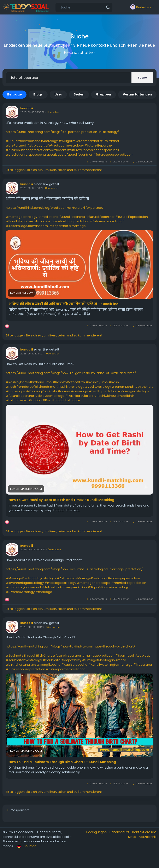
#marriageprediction (124, 578)
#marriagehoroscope (94, 583)
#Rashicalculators (79, 396)
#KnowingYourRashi (42, 391)
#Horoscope (16, 391)
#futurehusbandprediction (69, 221)
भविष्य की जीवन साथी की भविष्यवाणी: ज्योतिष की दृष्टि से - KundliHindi (64, 304)
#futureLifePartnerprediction (64, 587)
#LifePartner (110, 141)
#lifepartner (59, 226)
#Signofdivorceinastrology (108, 587)
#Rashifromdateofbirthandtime (31, 387)
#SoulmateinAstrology (133, 655)
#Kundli (12, 221)
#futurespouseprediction (113, 154)
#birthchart (144, 387)
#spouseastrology (33, 221)
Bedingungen (97, 832)
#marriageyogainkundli (24, 587)
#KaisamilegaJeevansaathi (27, 226)
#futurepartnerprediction (66, 669)
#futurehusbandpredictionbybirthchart (36, 150)
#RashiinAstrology (70, 387)
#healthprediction (103, 391)
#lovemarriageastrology (25, 583)
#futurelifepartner (99, 145)
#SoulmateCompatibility (62, 660)
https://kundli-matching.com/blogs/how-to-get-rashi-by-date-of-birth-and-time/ (71, 373)
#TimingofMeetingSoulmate (104, 660)
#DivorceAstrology (20, 592)
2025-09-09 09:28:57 (33, 550)
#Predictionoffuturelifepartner (62, 217)
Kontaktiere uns (144, 832)
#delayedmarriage (50, 396)
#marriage (77, 226)
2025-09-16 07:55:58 (32, 112)
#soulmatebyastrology (24, 660)
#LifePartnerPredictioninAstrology (32, 141)
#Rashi (114, 382)
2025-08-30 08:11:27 (32, 627)
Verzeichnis (148, 837)
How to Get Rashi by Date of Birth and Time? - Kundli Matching (61, 500)
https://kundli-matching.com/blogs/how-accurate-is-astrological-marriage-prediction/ (74, 569)
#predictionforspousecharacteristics (34, 154)
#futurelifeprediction (132, 217)
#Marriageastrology (133, 391)
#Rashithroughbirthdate (61, 400)
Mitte (133, 837)
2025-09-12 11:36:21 (31, 188)
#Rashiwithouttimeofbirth (114, 396)
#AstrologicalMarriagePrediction (82, 578)
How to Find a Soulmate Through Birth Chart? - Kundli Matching (62, 762)
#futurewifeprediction (107, 221)
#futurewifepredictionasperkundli (93, 150)
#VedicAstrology (98, 387)
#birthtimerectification (24, 400)
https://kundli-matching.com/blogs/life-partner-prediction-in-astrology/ (62, 132)
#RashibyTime (97, 382)
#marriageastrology (22, 217)
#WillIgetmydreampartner (79, 141)
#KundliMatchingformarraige (110, 665)
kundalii (27, 108)
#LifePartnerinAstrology (24, 145)
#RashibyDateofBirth (69, 382)
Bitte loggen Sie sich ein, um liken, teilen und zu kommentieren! (54, 170)
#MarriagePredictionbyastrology (31, 578)
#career (64, 391)
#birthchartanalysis (21, 665)
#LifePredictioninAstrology (63, 145)
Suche (142, 78)
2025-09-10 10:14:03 (32, 354)
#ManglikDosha (49, 665)
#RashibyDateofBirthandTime (29, 382)
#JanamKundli (123, 387)
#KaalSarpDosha (74, 665)
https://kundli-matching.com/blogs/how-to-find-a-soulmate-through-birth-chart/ (70, 646)
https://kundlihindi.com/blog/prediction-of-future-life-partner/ (55, 208)
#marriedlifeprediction (129, 583)
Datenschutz (120, 832)
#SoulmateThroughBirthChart (29, 655)
